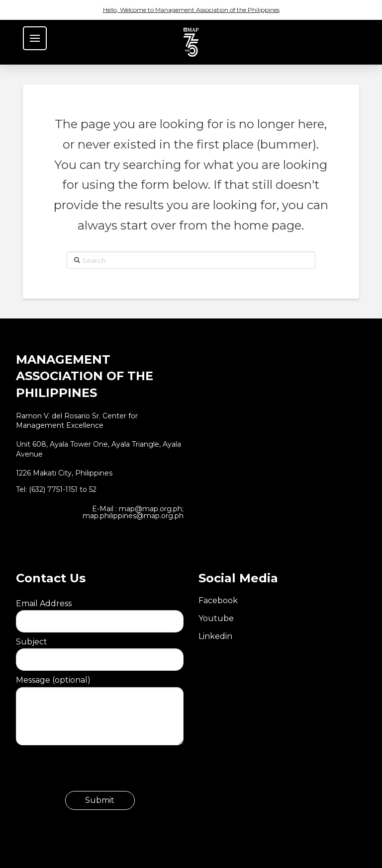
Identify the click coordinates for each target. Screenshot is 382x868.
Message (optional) (100, 687)
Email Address (100, 612)
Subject (100, 650)
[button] (35, 38)
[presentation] (92, 772)
